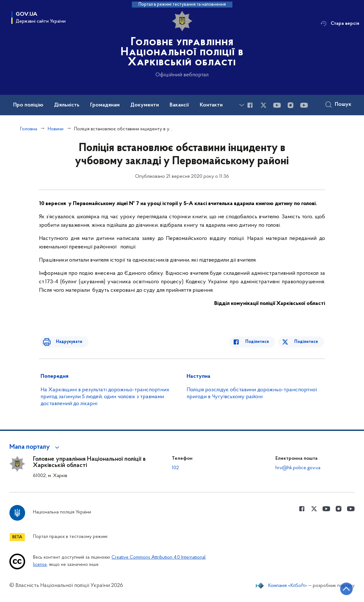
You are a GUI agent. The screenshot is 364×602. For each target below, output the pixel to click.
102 (175, 468)
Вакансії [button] (179, 105)
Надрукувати (65, 342)
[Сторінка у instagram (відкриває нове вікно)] (291, 105)
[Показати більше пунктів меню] (242, 105)
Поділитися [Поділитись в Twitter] (307, 342)
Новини (56, 129)
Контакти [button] (211, 105)
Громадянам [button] (105, 105)
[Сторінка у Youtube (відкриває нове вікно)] (277, 105)
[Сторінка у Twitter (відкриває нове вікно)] (263, 105)
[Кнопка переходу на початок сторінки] (340, 588)
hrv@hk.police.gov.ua (298, 468)
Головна (29, 129)
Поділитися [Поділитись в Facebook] (261, 342)
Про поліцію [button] (28, 105)
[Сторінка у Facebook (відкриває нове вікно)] (250, 105)
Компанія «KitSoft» (288, 586)
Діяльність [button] (67, 105)
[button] (35, 447)
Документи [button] (145, 105)
